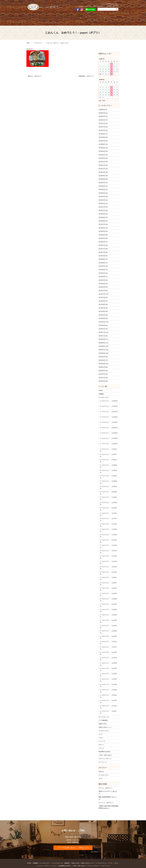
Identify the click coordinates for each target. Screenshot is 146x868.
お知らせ (101, 765)
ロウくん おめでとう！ (106, 782)
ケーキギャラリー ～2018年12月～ (108, 444)
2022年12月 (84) (103, 242)
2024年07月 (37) (103, 176)
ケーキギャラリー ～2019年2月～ (109, 433)
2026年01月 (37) (103, 113)
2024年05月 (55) (103, 183)
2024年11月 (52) (103, 162)
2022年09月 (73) (103, 253)
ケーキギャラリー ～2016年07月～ (108, 599)
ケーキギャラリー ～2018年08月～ (108, 465)
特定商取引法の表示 (104, 745)
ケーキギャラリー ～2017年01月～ (108, 567)
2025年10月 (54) (103, 124)
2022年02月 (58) (103, 277)
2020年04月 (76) (103, 354)
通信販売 (69, 17)
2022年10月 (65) (103, 249)
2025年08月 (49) (103, 131)
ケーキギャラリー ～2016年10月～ (108, 583)
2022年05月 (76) (103, 267)
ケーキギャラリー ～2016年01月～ (108, 631)
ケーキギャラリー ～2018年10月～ (108, 454)
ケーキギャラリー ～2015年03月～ (108, 684)
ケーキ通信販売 (103, 714)
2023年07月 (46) (103, 218)
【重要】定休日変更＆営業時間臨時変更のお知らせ (108, 801)
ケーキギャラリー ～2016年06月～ (108, 604)
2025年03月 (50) (103, 148)
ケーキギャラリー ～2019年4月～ (109, 422)
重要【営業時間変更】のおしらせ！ (108, 792)
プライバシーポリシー (105, 752)
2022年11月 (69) (103, 246)
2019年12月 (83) (103, 368)
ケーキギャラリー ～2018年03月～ (108, 492)
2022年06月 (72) (103, 263)
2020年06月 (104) (103, 347)
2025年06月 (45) (103, 138)
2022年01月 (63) (103, 281)
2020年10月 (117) (103, 333)
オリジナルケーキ (59, 17)
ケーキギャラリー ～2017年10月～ (108, 518)
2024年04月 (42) (103, 187)
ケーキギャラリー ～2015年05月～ (108, 674)
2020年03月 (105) (103, 357)
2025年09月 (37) (103, 127)
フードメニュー (97, 17)
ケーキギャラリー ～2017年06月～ (108, 540)
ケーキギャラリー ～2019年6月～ (109, 412)
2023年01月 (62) (103, 239)
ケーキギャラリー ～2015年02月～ (108, 690)
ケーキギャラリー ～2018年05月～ (108, 481)
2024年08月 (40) (103, 173)
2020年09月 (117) (103, 336)
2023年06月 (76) (103, 221)
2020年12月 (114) (103, 326)
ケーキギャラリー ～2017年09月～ (108, 524)
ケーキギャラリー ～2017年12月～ (108, 508)
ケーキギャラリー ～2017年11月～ (108, 513)
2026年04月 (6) (103, 103)
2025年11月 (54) (103, 120)
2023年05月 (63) (103, 225)
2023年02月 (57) (103, 235)
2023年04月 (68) (103, 228)
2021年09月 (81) (103, 295)
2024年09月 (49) (103, 169)
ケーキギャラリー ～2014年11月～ (108, 706)
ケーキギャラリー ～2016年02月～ (108, 625)
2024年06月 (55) (103, 180)
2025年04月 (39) (103, 145)
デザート (101, 738)
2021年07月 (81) (103, 301)
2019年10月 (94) (103, 375)
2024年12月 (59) (103, 159)
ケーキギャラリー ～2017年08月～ (108, 529)
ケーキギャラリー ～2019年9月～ (109, 395)
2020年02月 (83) (103, 361)
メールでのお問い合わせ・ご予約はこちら (73, 841)
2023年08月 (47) (103, 215)
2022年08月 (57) (103, 256)
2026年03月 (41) (103, 106)
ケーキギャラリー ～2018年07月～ (108, 470)
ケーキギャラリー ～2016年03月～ (108, 620)
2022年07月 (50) (103, 260)
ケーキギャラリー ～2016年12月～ (108, 572)
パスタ (101, 731)
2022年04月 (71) (103, 270)
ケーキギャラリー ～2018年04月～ (108, 486)
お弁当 (75, 17)
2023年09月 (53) (103, 211)
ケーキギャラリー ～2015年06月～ (108, 668)
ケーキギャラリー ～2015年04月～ (108, 679)
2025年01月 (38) (103, 155)
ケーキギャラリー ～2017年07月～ (108, 535)
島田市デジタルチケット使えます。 (108, 786)
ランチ (101, 728)
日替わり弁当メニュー (105, 721)
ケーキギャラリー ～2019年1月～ (109, 438)
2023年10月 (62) (103, 208)
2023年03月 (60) (103, 232)
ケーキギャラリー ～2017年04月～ (108, 551)
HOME (30, 17)
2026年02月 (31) (103, 110)
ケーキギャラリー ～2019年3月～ (109, 428)
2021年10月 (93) (103, 291)
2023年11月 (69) (103, 204)
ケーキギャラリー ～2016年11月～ (108, 577)
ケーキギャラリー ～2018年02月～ (108, 497)
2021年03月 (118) (103, 315)
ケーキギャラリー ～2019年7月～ (109, 406)
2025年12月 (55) (103, 117)
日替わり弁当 (103, 717)
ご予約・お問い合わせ (112, 17)
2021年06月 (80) (103, 305)
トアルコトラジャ (86, 17)
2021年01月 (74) (103, 322)
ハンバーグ (102, 735)
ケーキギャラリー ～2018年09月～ (108, 460)
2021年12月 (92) (103, 284)
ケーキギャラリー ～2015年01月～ (108, 695)
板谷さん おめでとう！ (35, 70)
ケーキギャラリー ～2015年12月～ (108, 636)
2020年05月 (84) (103, 350)
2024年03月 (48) (103, 190)
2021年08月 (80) (103, 298)
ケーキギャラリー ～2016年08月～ (108, 593)
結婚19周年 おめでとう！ (87, 70)
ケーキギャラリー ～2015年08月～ (108, 658)
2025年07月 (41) (103, 134)
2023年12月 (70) (103, 201)
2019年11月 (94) (103, 371)
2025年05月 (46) (103, 141)
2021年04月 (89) (103, 312)
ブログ (101, 772)
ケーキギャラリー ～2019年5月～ (109, 417)
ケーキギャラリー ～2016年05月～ (108, 609)
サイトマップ (103, 756)
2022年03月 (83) (103, 274)
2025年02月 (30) (103, 152)
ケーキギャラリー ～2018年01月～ (108, 502)
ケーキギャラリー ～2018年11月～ (108, 449)
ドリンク (101, 742)
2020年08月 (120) (103, 340)
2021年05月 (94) (103, 308)
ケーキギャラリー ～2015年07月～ (108, 663)
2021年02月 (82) (103, 319)
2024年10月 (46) (103, 166)
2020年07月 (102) (103, 343)
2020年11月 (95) (103, 329)
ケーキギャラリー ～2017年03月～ (108, 556)
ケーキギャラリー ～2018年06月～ (108, 476)
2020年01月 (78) (103, 364)
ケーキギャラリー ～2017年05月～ (108, 545)
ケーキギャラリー (46, 17)
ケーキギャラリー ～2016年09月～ (108, 588)
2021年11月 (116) (103, 288)
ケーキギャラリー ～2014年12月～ (108, 700)
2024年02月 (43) (103, 194)
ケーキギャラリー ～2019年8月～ (109, 401)
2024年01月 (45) (103, 197)
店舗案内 (36, 17)
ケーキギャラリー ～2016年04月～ (108, 615)
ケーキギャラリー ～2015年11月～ (108, 641)
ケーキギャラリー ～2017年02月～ (108, 561)
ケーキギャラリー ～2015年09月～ (108, 652)
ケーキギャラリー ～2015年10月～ (108, 647)
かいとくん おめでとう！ (106, 796)
